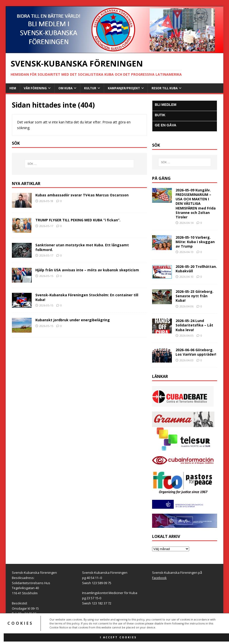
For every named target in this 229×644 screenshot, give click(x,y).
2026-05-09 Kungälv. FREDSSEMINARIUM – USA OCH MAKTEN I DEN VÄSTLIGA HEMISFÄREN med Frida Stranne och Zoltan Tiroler (196, 204)
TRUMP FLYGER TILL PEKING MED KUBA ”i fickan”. (78, 220)
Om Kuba (65, 88)
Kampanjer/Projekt (124, 88)
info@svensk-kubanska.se (43, 619)
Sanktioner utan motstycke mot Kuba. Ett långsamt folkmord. (82, 247)
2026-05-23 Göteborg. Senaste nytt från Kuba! (195, 296)
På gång (161, 178)
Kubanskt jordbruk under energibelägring (73, 320)
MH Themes (77, 633)
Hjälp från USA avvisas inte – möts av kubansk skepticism (87, 270)
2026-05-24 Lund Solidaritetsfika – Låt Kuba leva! (194, 325)
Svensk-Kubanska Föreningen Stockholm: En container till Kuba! (87, 297)
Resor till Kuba (165, 88)
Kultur (90, 88)
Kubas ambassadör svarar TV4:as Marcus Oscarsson (82, 195)
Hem (13, 88)
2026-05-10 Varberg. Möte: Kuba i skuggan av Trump (195, 242)
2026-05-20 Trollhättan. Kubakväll (196, 269)
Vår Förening (35, 88)
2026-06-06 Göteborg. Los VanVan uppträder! (196, 352)
